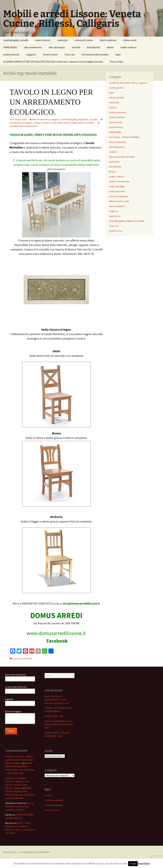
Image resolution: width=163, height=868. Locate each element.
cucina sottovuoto (84, 40)
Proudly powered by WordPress (35, 852)
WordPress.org (52, 810)
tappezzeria (115, 216)
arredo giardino (116, 88)
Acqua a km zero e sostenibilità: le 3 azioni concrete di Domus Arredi (57, 700)
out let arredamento (119, 196)
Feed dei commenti (54, 805)
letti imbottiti (94, 47)
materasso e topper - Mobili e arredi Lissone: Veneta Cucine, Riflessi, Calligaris (19, 760)
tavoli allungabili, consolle (16, 40)
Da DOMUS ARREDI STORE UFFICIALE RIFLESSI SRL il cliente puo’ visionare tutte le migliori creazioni (53, 62)
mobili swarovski (11, 55)
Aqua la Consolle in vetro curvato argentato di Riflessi (19, 806)
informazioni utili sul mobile (95, 55)
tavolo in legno (70, 123)
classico (113, 107)
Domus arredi (130, 40)
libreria (110, 47)
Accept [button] (133, 864)
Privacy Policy (117, 62)
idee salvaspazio (57, 47)
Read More (144, 863)
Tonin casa (70, 55)
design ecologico (42, 123)
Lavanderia (114, 162)
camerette (63, 40)
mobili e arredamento (119, 181)
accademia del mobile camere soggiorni (128, 83)
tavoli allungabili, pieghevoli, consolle (79, 119)
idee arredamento (33, 47)
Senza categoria (117, 206)
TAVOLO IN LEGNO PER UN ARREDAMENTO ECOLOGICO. (51, 102)
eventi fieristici (116, 127)
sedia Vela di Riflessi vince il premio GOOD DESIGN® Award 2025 (59, 724)
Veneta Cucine (50, 55)
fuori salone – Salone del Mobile (124, 137)
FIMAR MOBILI (10, 47)
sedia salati (57, 123)
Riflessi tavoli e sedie (119, 201)
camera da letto (43, 40)
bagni (118, 55)
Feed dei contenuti (54, 800)
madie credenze (129, 47)
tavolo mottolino (86, 123)
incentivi (76, 47)
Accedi (48, 795)
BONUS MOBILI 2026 (54, 716)
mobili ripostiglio (117, 186)
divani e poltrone (108, 40)
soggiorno (31, 55)
